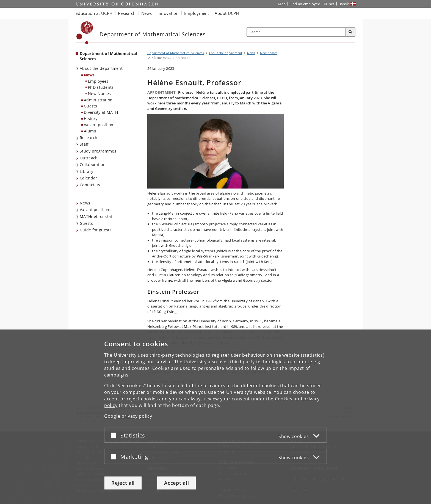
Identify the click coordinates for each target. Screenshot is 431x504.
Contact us (90, 185)
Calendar (88, 178)
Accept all (176, 483)
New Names (100, 94)
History (91, 119)
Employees (98, 81)
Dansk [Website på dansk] (344, 4)
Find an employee (305, 4)
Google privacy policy (128, 416)
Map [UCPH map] (282, 4)
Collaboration (93, 164)
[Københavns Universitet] (85, 33)
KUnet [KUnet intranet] (329, 4)
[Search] (350, 32)
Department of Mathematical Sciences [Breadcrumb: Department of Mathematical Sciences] (176, 53)
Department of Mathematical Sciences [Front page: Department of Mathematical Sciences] (108, 56)
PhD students (101, 87)
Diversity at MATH (101, 112)
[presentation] (196, 262)
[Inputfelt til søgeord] (296, 32)
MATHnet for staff (97, 216)
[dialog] (215, 417)
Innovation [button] (168, 13)
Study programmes (98, 151)
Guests (90, 106)
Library (86, 171)
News (89, 75)
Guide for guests (96, 230)
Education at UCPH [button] (94, 13)
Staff (84, 144)
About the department (101, 68)
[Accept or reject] (115, 435)
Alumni (91, 131)
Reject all (123, 483)
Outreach (89, 158)
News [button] (147, 13)
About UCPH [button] (227, 13)
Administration (98, 100)
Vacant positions (100, 125)
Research (89, 138)
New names (269, 53)
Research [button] (127, 13)
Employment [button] (197, 13)
